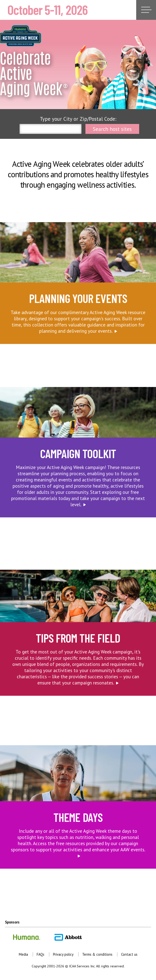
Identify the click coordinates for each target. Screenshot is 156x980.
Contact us (129, 954)
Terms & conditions (97, 954)
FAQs (40, 954)
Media (23, 954)
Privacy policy (63, 954)
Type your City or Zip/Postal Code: (78, 119)
